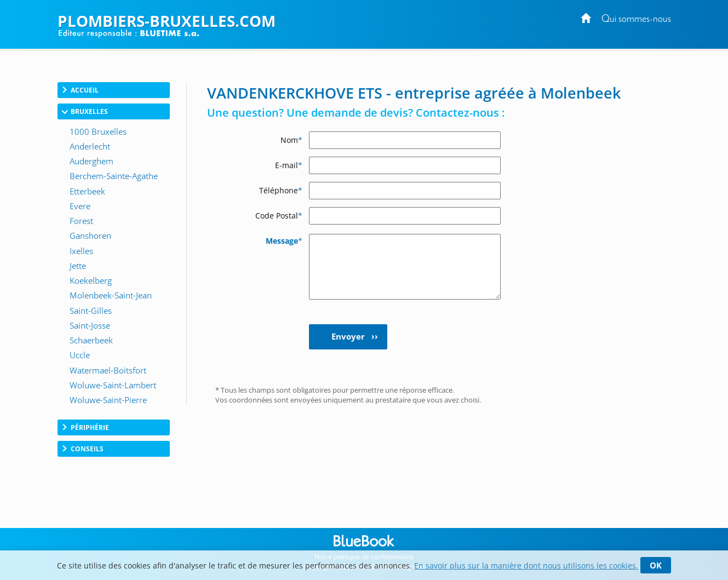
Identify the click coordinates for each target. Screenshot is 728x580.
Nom (291, 140)
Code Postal (279, 216)
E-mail (289, 165)
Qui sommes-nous (636, 19)
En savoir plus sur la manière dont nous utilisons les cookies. (526, 565)
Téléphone (281, 190)
